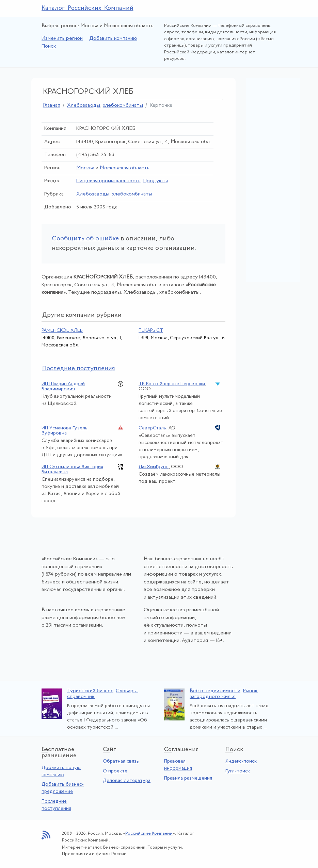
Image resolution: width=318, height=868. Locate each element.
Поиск (49, 46)
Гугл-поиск (238, 771)
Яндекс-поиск (241, 761)
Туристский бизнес (90, 691)
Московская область (125, 168)
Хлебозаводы (84, 106)
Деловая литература (127, 781)
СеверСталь (152, 428)
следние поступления (79, 369)
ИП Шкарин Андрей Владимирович (63, 387)
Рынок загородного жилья (224, 694)
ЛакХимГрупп (154, 467)
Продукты (156, 181)
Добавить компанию (113, 39)
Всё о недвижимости (215, 691)
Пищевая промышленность (108, 181)
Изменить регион (62, 39)
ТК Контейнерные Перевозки (172, 384)
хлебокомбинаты (123, 106)
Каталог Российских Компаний (88, 8)
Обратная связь (121, 761)
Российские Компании (149, 833)
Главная (52, 106)
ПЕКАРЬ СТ (151, 331)
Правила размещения (188, 778)
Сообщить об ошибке (85, 239)
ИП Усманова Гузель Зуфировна (65, 431)
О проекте (115, 771)
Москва (85, 168)
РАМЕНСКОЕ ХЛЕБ (62, 331)
